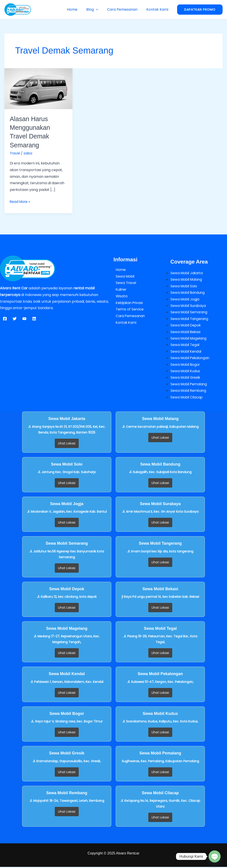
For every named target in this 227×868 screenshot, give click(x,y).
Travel (15, 153)
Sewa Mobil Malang (187, 279)
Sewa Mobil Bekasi (186, 332)
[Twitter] (15, 318)
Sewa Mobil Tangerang (190, 319)
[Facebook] (5, 318)
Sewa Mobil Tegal (186, 345)
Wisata (119, 296)
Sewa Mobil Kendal (187, 352)
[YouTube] (24, 318)
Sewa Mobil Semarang (190, 312)
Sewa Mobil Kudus (186, 372)
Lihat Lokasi (67, 444)
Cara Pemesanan (125, 9)
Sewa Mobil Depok (186, 325)
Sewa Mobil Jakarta (188, 273)
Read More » (20, 201)
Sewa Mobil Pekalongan (191, 359)
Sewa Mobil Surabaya (189, 306)
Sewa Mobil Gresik (186, 378)
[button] (100, 9)
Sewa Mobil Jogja (185, 299)
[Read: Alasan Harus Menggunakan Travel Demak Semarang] (38, 88)
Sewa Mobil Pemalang (190, 385)
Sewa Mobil (123, 276)
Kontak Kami (158, 9)
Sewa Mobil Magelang (189, 339)
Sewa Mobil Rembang (189, 392)
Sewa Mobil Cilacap (187, 398)
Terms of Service (128, 309)
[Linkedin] (34, 318)
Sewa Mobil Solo (184, 286)
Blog (97, 9)
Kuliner (119, 289)
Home (78, 9)
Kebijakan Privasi (128, 302)
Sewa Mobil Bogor (186, 365)
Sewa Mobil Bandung (188, 293)
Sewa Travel (124, 283)
